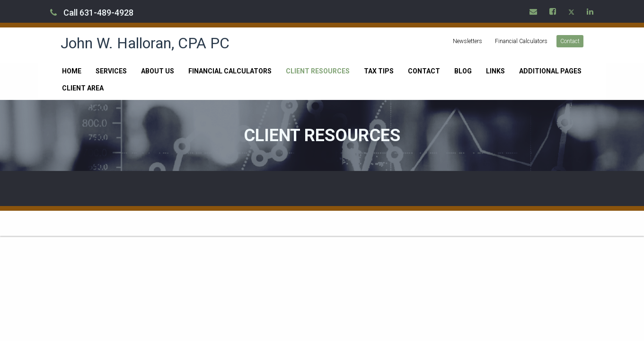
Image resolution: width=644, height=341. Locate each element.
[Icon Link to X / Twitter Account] (572, 11)
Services (111, 71)
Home (72, 71)
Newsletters (468, 41)
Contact (570, 41)
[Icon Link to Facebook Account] (553, 11)
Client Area (83, 88)
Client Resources (318, 71)
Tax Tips (379, 71)
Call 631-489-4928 (92, 13)
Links (495, 71)
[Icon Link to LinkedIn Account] (591, 11)
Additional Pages (550, 71)
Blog (463, 71)
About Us (158, 71)
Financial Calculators (521, 41)
